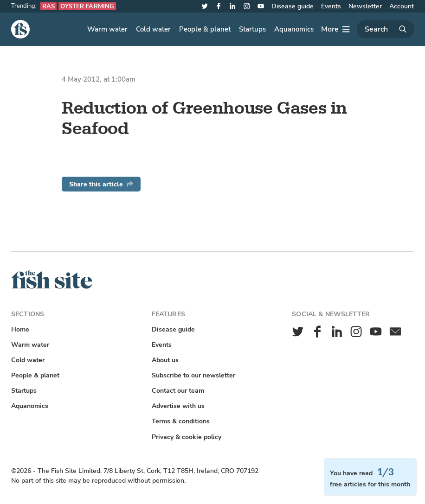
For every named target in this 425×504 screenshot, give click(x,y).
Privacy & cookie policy (187, 437)
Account (402, 6)
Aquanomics (294, 29)
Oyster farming (87, 6)
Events (331, 6)
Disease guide (293, 6)
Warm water (107, 29)
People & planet (205, 29)
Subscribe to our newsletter (193, 375)
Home (20, 329)
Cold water (153, 29)
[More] (335, 29)
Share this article (101, 184)
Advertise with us (178, 406)
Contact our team (178, 391)
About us (165, 360)
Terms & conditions (181, 421)
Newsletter (365, 6)
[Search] (386, 29)
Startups (252, 29)
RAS (48, 6)
